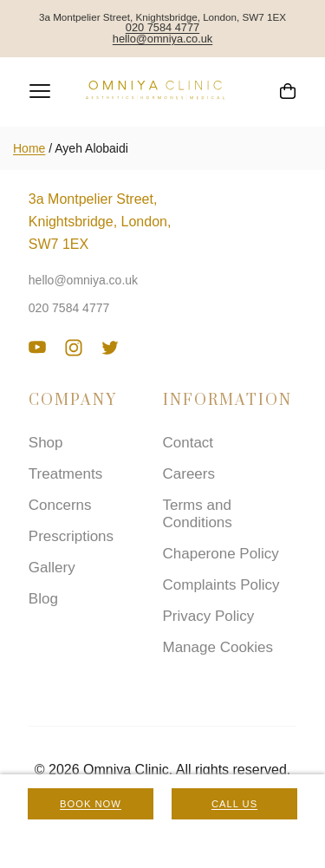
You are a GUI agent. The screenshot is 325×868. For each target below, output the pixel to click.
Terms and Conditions (198, 514)
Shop (46, 443)
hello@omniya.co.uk (162, 39)
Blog (43, 599)
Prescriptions (71, 536)
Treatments (65, 474)
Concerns (60, 505)
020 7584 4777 (162, 28)
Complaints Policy (221, 585)
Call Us (234, 804)
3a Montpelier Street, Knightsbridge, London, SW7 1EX (100, 222)
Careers (189, 474)
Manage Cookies (218, 647)
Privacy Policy (209, 616)
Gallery (52, 568)
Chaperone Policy (221, 554)
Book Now (91, 804)
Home (29, 148)
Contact (188, 443)
